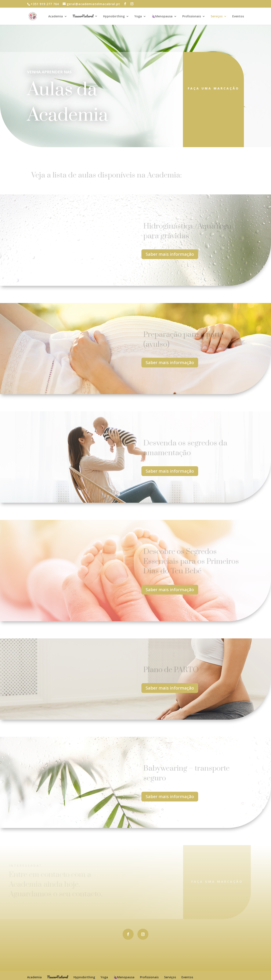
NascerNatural (83, 17)
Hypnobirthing (114, 17)
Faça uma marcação (214, 88)
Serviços (217, 17)
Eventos (238, 17)
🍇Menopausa (162, 17)
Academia (56, 17)
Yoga (138, 17)
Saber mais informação (170, 254)
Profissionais (192, 17)
